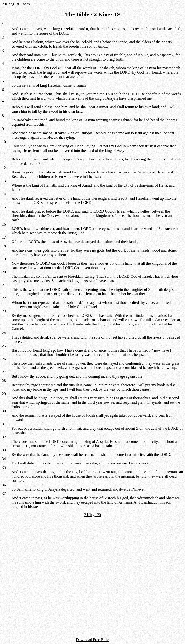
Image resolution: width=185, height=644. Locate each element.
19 (4, 259)
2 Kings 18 (10, 4)
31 (4, 424)
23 (4, 311)
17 (4, 237)
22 (4, 298)
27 (4, 372)
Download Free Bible (92, 640)
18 (4, 246)
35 (4, 467)
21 (4, 285)
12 (4, 168)
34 (4, 459)
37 (4, 494)
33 (4, 450)
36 (4, 485)
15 (4, 207)
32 (4, 437)
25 (4, 346)
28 (4, 381)
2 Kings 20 (92, 515)
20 (4, 272)
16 (4, 224)
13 (4, 181)
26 (4, 359)
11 (4, 155)
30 (4, 411)
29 (4, 394)
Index (26, 4)
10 (4, 142)
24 (4, 333)
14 (4, 194)
